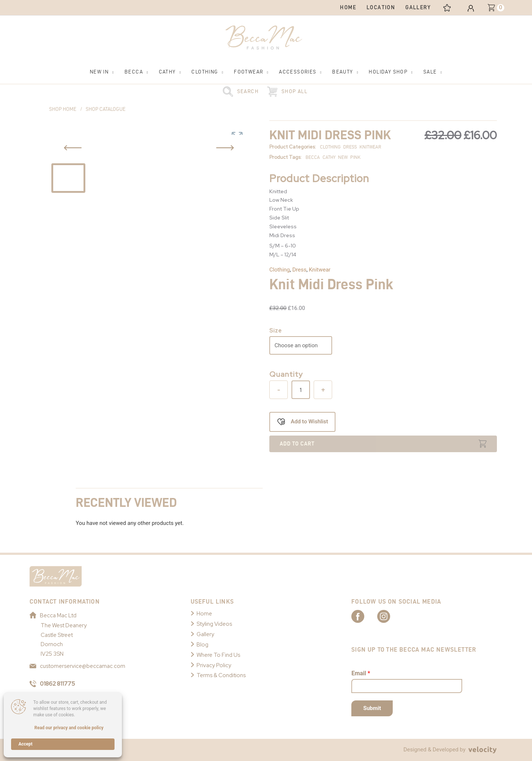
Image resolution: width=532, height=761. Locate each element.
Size (276, 331)
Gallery (205, 634)
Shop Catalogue (106, 109)
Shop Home (63, 109)
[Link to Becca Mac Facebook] (364, 616)
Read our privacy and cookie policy (69, 728)
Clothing (280, 270)
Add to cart (297, 444)
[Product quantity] (301, 390)
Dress (299, 270)
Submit (372, 708)
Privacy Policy (214, 665)
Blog (202, 645)
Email (361, 673)
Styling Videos (214, 624)
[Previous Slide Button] (73, 148)
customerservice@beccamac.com (77, 666)
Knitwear (320, 270)
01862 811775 (52, 684)
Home (204, 614)
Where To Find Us (218, 655)
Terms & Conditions (221, 675)
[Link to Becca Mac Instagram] (390, 616)
